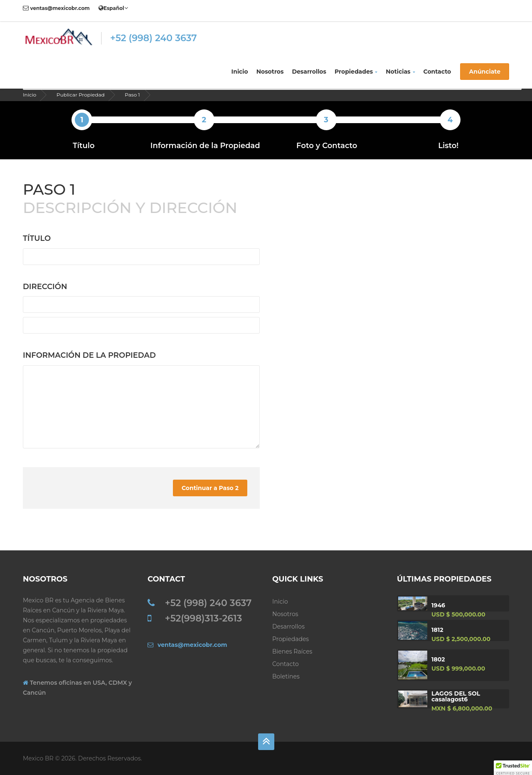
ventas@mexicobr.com (56, 8)
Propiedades (356, 72)
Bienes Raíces (292, 651)
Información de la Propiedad (89, 355)
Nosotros (270, 72)
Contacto (437, 72)
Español (113, 8)
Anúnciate (485, 72)
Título (37, 238)
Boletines (286, 676)
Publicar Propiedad (81, 95)
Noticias (400, 72)
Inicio (240, 72)
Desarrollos (309, 72)
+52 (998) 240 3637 (154, 38)
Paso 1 (132, 95)
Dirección (45, 287)
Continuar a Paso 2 (210, 488)
